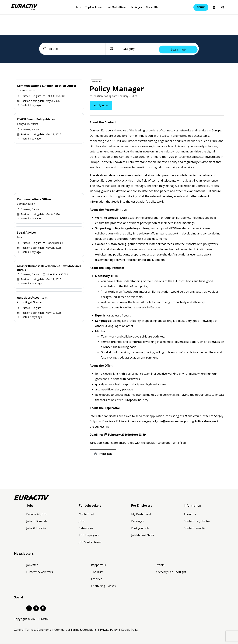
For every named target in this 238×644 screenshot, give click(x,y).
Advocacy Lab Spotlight (171, 572)
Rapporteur (99, 565)
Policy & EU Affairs (27, 124)
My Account (86, 514)
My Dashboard (141, 514)
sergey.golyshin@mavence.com (162, 422)
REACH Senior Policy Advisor (36, 120)
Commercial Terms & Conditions (76, 630)
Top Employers (96, 7)
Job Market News (116, 7)
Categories (86, 529)
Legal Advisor (27, 233)
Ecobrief (96, 579)
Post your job (140, 529)
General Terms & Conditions (32, 630)
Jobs (82, 7)
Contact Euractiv (194, 529)
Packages (134, 7)
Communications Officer (34, 199)
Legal (20, 238)
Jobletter (32, 565)
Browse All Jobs (36, 514)
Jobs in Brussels (37, 522)
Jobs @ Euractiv (36, 529)
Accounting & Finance (29, 302)
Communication (26, 91)
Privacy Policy (109, 630)
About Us (190, 514)
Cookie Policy (130, 630)
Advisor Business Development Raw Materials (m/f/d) (49, 268)
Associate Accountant (32, 298)
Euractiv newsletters (40, 572)
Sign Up (201, 7)
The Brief (97, 572)
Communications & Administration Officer (47, 86)
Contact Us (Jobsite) (197, 522)
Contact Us (148, 7)
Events (160, 565)
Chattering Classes (103, 586)
